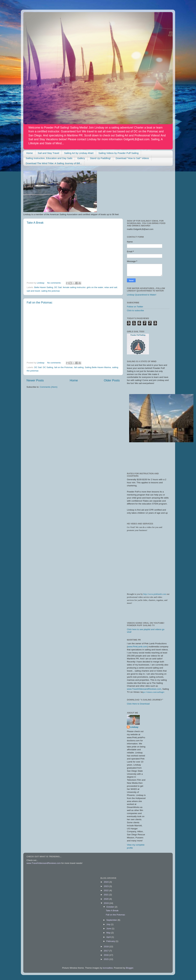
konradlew (108, 968)
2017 (107, 951)
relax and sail (111, 287)
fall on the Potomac (64, 367)
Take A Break (35, 223)
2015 (107, 959)
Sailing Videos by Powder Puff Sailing (119, 153)
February (111, 941)
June (109, 929)
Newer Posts (35, 380)
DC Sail (58, 287)
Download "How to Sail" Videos (132, 158)
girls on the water (95, 287)
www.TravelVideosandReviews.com (144, 689)
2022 (107, 890)
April (109, 937)
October (111, 907)
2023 (107, 886)
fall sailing (79, 367)
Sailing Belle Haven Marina (98, 367)
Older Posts (112, 380)
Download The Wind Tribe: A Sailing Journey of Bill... (54, 163)
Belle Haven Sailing (44, 287)
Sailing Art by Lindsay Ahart (79, 153)
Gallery (81, 158)
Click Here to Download (138, 704)
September (112, 920)
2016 (107, 955)
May (109, 933)
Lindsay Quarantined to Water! (142, 295)
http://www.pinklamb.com (155, 594)
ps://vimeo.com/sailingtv (154, 692)
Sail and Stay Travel (48, 153)
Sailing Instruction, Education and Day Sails (49, 158)
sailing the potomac (51, 291)
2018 (107, 947)
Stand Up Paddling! (100, 158)
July (109, 924)
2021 (107, 895)
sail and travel (33, 291)
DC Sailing (48, 367)
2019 (107, 903)
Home (30, 153)
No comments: (55, 283)
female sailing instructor (74, 287)
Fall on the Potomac (40, 303)
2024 (107, 882)
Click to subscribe (135, 310)
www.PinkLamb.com (138, 647)
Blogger (130, 968)
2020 (107, 899)
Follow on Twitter (135, 307)
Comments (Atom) (49, 387)
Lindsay (134, 727)
